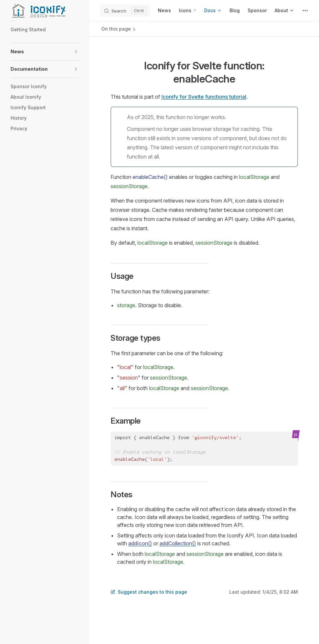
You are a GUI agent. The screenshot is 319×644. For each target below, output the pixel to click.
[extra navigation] (305, 11)
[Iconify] (45, 11)
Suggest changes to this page (149, 592)
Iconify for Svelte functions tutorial (204, 97)
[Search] (125, 11)
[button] (76, 52)
